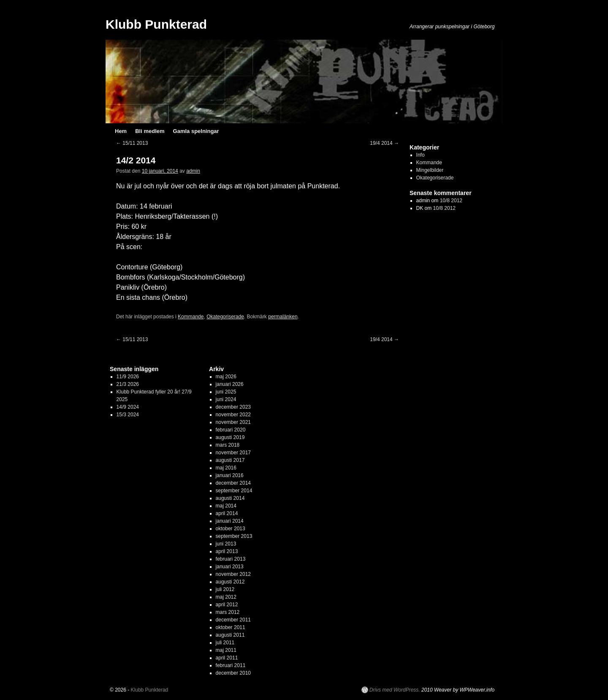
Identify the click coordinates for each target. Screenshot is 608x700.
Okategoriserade (225, 317)
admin (193, 171)
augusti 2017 (230, 460)
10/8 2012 (451, 201)
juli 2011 (225, 643)
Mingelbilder (430, 170)
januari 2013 (230, 567)
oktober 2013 (231, 529)
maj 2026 (226, 377)
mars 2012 (228, 612)
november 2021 (233, 422)
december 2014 (233, 483)
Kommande (191, 317)
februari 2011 (231, 665)
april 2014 (227, 513)
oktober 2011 (231, 627)
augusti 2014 (230, 498)
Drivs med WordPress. (395, 690)
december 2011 (233, 620)
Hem (121, 131)
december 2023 (233, 407)
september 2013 (234, 536)
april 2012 (227, 605)
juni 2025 (226, 392)
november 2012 (233, 574)
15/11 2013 (132, 143)
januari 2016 (230, 475)
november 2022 (233, 415)
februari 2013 (231, 559)
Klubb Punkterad (156, 24)
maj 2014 (226, 506)
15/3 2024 (128, 415)
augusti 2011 (230, 635)
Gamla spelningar (196, 131)
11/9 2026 (128, 377)
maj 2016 (226, 468)
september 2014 (234, 491)
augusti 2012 (230, 582)
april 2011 (227, 658)
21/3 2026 (128, 384)
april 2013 (227, 551)
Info (421, 155)
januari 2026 (230, 384)
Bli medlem (150, 131)
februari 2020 (231, 430)
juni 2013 (226, 544)
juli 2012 (225, 589)
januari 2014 (230, 521)
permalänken (283, 317)
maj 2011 (226, 650)
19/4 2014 (384, 143)
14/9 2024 (128, 407)
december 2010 (233, 673)
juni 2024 (226, 399)
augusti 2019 (230, 437)
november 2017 (233, 453)
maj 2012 (226, 597)
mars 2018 (228, 445)
